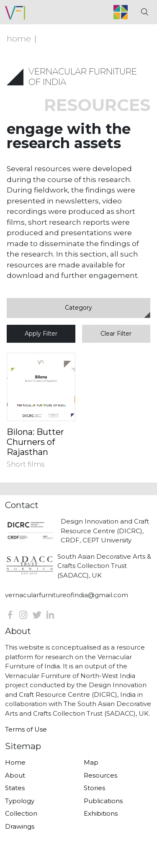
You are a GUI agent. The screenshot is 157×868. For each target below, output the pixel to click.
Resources (100, 775)
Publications (103, 801)
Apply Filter (41, 334)
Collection (21, 813)
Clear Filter (116, 334)
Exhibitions (101, 813)
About (15, 775)
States (15, 788)
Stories (94, 788)
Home (19, 39)
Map (91, 762)
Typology (20, 801)
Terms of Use (26, 729)
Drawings (20, 826)
